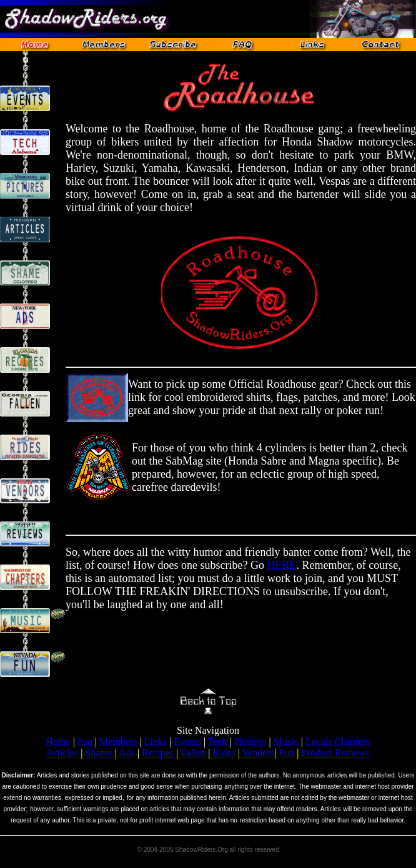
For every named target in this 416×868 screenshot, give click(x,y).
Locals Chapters (338, 742)
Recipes (158, 753)
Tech (218, 742)
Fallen (193, 753)
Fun (286, 753)
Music (286, 742)
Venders (259, 753)
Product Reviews (336, 753)
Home (58, 742)
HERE (281, 565)
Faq (85, 742)
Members (118, 742)
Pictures (250, 742)
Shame (99, 753)
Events (187, 742)
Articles (63, 753)
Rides (224, 753)
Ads (127, 753)
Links (156, 742)
